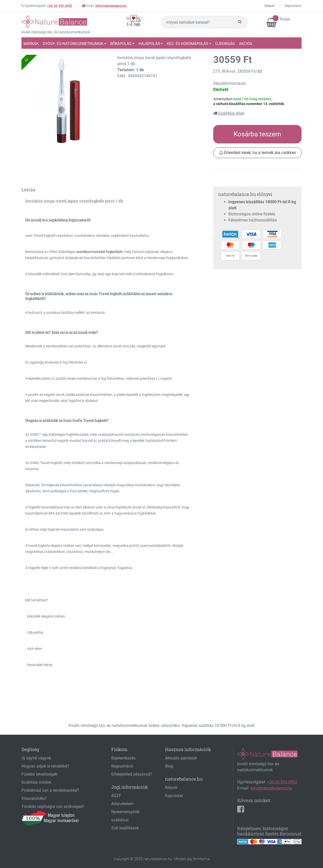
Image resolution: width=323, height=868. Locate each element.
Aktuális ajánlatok (181, 758)
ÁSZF (116, 796)
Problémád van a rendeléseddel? (50, 790)
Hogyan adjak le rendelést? (45, 766)
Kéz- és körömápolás (187, 44)
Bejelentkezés (123, 758)
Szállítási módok (36, 782)
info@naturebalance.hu (111, 6)
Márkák (31, 44)
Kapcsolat (174, 796)
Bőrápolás (121, 44)
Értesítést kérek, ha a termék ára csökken (258, 153)
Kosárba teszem (257, 134)
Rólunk (171, 788)
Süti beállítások (125, 828)
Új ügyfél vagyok (36, 758)
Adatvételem (122, 804)
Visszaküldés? (34, 798)
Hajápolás (149, 44)
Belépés (270, 6)
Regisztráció (293, 6)
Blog (169, 766)
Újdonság (225, 44)
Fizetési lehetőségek (39, 774)
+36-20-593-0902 (60, 6)
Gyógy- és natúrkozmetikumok (73, 44)
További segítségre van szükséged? (53, 807)
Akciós (246, 44)
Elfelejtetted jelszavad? (132, 774)
